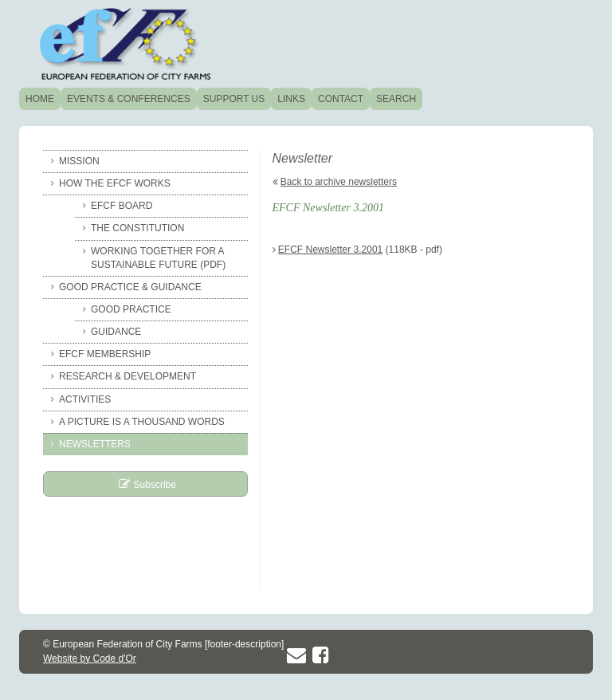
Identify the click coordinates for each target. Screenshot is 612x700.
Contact (341, 99)
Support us (234, 99)
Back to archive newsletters (339, 182)
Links (291, 99)
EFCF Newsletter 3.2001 (330, 250)
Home (40, 99)
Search (396, 99)
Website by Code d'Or (90, 659)
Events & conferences (129, 99)
